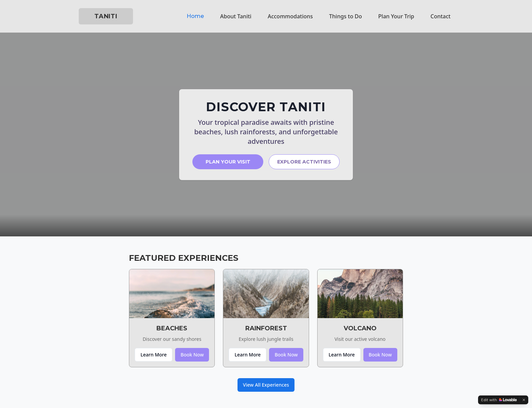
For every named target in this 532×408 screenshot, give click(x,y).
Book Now (192, 355)
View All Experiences (266, 385)
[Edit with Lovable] (499, 400)
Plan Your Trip (396, 16)
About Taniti (236, 16)
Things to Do (346, 16)
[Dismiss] (524, 400)
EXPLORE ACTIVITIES (304, 162)
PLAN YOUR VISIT (228, 162)
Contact (441, 16)
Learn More (154, 355)
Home (195, 16)
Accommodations (290, 16)
